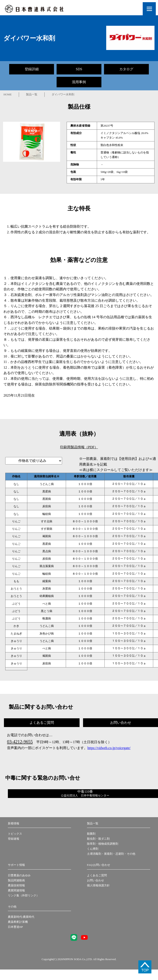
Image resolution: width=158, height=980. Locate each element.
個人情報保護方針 (98, 885)
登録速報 (14, 839)
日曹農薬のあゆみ (19, 875)
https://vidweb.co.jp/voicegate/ (109, 748)
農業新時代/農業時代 (21, 917)
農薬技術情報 (16, 885)
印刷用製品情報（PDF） (79, 447)
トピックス (15, 834)
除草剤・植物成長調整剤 (103, 844)
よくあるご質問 (97, 875)
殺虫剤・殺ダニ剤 (98, 839)
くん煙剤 (93, 849)
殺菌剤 (91, 834)
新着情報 (14, 824)
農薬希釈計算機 (18, 922)
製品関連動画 (16, 880)
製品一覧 (32, 95)
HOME (8, 95)
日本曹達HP (15, 927)
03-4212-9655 (20, 742)
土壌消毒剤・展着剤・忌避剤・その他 (111, 854)
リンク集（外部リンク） (23, 896)
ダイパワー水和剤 (63, 95)
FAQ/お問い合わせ (99, 865)
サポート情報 (16, 865)
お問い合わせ (95, 880)
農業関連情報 (16, 891)
